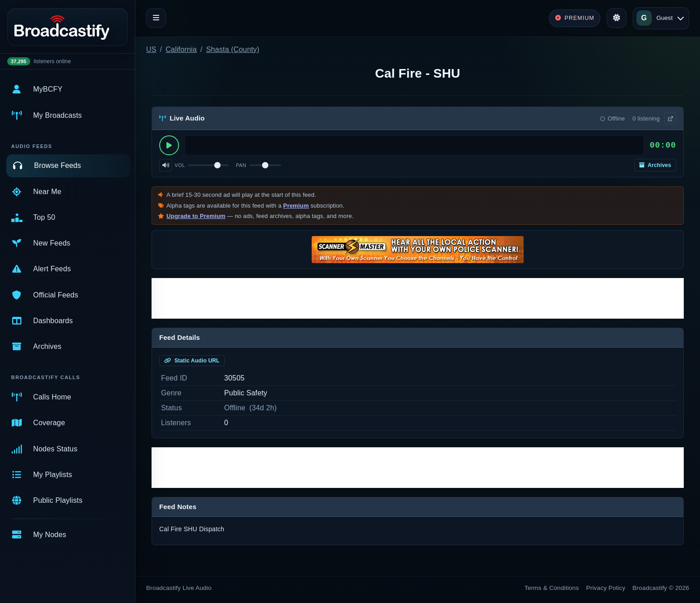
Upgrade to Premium (196, 216)
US (151, 49)
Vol (180, 165)
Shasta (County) (233, 49)
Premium (296, 206)
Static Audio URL (192, 361)
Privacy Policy (606, 588)
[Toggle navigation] (156, 18)
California (181, 49)
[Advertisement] (418, 298)
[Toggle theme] (617, 18)
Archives (655, 165)
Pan (241, 165)
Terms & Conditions (552, 588)
